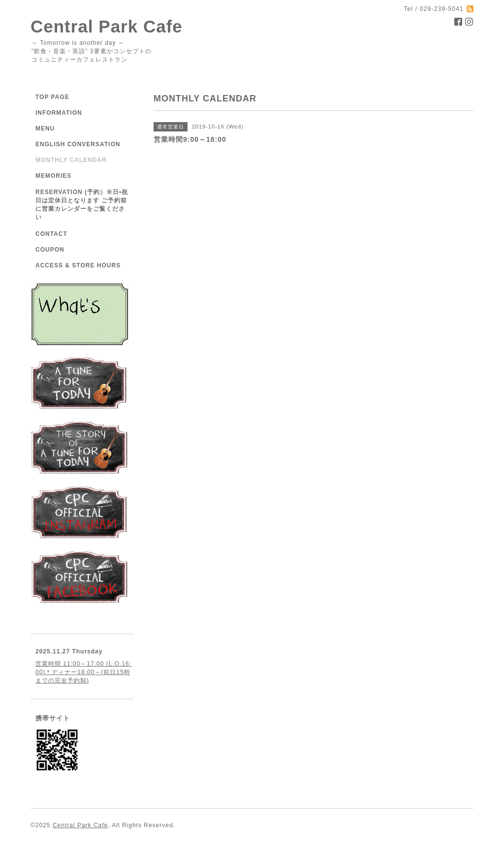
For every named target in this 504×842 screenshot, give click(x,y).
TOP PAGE (52, 97)
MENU (45, 129)
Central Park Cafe (107, 26)
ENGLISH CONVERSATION (78, 144)
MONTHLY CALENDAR (71, 160)
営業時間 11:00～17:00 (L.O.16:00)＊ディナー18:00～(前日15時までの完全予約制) (83, 672)
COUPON (50, 250)
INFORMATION (59, 113)
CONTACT (51, 234)
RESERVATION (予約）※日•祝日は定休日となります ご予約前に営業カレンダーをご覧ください (82, 205)
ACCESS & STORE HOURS (78, 265)
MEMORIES (53, 176)
